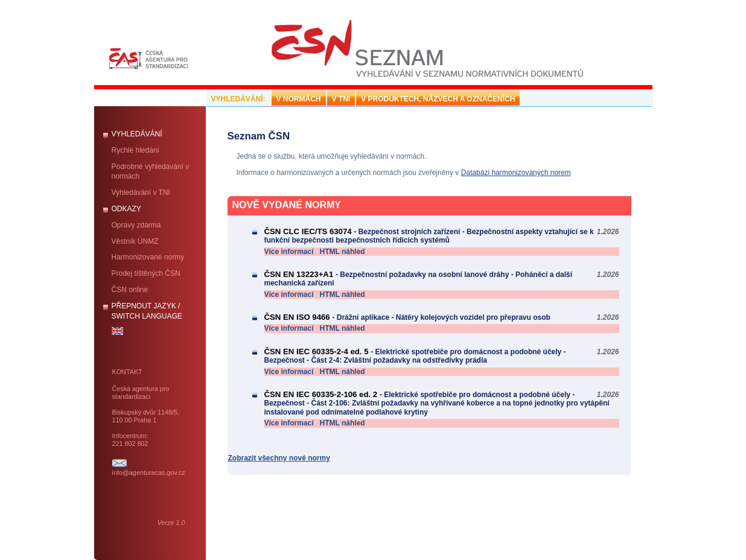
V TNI (341, 99)
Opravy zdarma (136, 225)
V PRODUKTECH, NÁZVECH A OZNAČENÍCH (438, 99)
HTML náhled (343, 252)
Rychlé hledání (135, 150)
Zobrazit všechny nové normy (279, 458)
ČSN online (130, 290)
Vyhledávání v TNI (141, 192)
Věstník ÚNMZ (135, 241)
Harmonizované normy (148, 257)
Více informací (289, 252)
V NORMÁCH (299, 99)
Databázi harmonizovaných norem (516, 173)
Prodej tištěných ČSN (146, 273)
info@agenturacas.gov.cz (149, 472)
